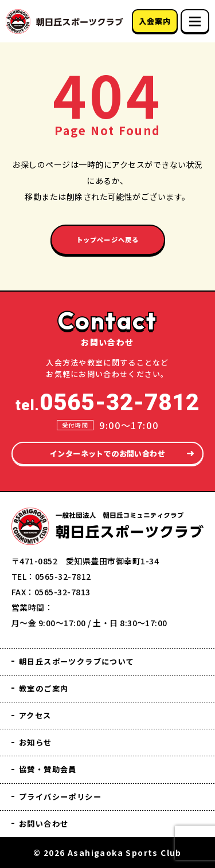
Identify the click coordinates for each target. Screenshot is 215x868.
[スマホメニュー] (195, 21)
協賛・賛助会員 (52, 767)
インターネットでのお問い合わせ (107, 445)
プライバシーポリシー (67, 795)
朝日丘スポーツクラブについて (85, 655)
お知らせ (38, 739)
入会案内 (155, 21)
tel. (107, 394)
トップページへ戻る (107, 241)
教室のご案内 (48, 683)
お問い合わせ (48, 823)
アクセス (38, 711)
